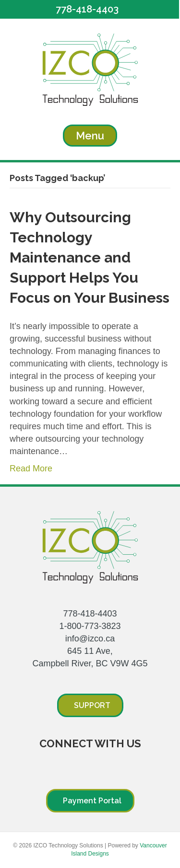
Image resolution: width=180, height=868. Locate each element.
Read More (31, 468)
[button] (90, 9)
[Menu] (90, 136)
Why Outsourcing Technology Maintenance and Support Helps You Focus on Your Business (90, 257)
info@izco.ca (90, 639)
